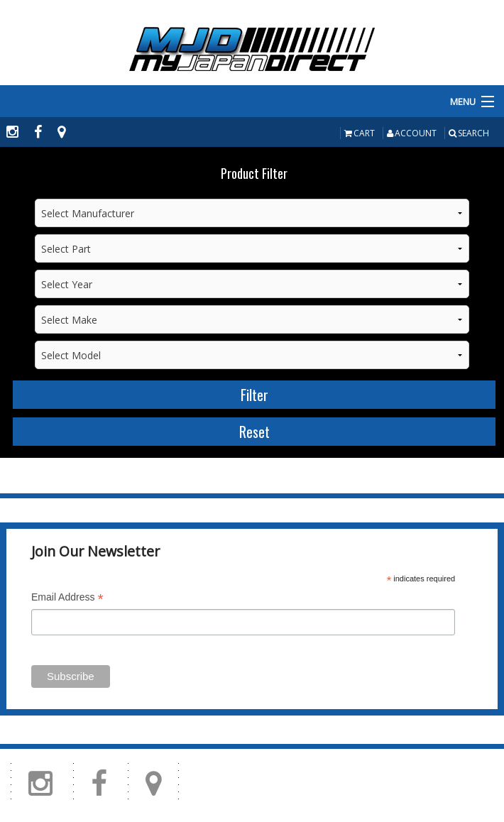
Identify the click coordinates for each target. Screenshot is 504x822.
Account (412, 133)
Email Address (67, 599)
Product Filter (254, 173)
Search (469, 133)
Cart (360, 133)
